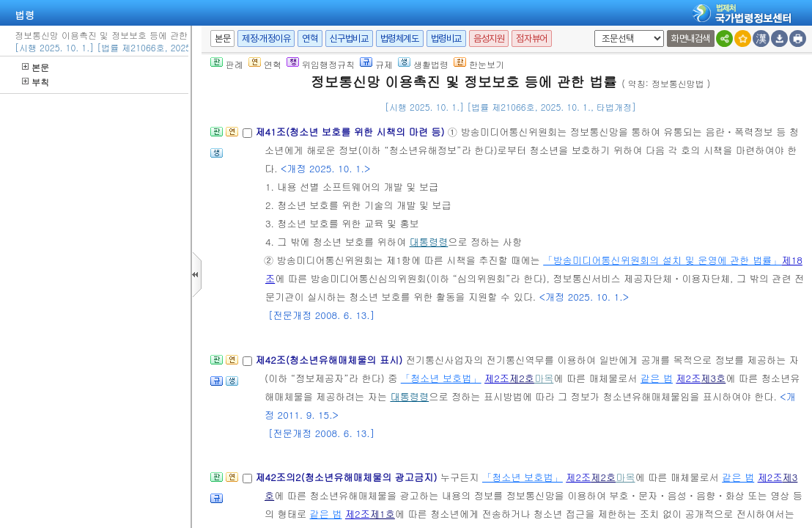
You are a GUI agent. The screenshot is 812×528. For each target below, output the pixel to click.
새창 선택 (592, 30)
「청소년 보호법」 (441, 378)
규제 (376, 64)
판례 (227, 64)
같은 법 (657, 378)
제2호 (522, 378)
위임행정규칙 (321, 64)
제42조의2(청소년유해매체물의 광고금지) (347, 477)
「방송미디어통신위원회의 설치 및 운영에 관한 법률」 (662, 260)
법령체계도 (400, 38)
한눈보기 (479, 64)
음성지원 (489, 38)
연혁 (310, 38)
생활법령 (423, 64)
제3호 (713, 378)
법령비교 (446, 38)
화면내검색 (691, 38)
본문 (36, 67)
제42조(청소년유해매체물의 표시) (330, 360)
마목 (544, 378)
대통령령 (429, 242)
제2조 (497, 378)
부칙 (36, 82)
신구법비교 (349, 38)
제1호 (383, 514)
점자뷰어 (531, 38)
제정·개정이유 (266, 38)
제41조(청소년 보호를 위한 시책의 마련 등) (351, 132)
